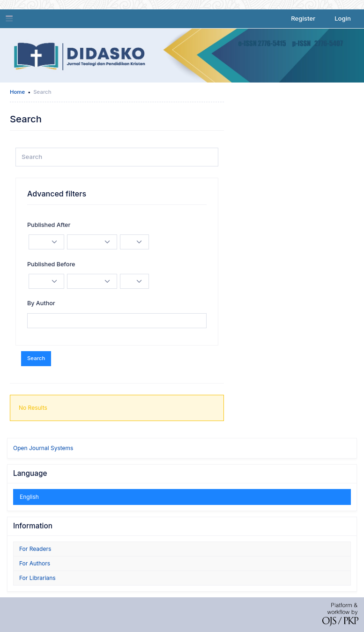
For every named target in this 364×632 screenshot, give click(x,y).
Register (303, 18)
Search (36, 358)
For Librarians (37, 578)
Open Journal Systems (43, 448)
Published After (49, 225)
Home (17, 92)
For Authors (35, 563)
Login (343, 18)
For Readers (35, 549)
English (29, 497)
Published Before (51, 264)
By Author (41, 303)
